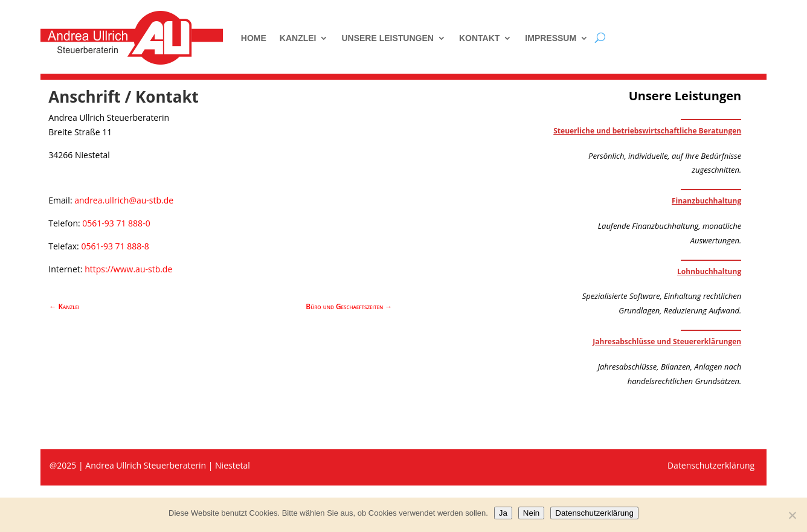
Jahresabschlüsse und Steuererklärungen (667, 341)
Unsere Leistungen (387, 38)
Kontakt (479, 38)
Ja (503, 513)
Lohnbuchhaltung (709, 271)
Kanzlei (298, 38)
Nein (531, 513)
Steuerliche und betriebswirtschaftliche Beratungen (647, 131)
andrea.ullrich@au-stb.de (124, 200)
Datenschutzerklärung (594, 513)
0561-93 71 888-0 (116, 223)
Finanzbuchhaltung (706, 201)
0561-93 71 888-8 (115, 246)
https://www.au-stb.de (128, 269)
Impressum (551, 38)
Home (254, 38)
